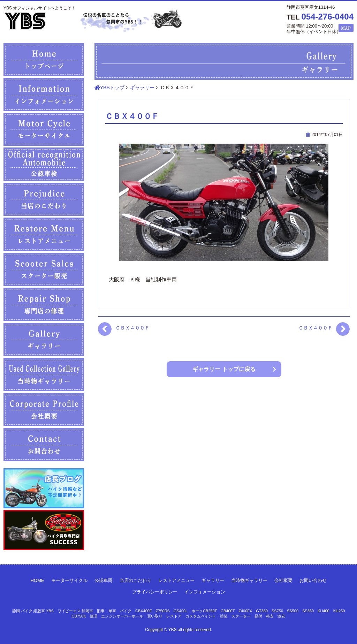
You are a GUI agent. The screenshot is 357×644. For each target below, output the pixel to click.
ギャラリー (213, 580)
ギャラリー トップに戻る (224, 369)
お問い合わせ (313, 580)
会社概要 (283, 580)
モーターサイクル (69, 580)
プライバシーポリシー (155, 592)
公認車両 (104, 580)
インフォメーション (205, 592)
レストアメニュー (176, 580)
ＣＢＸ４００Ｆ (132, 328)
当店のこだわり (135, 580)
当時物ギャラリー (249, 580)
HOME (37, 580)
